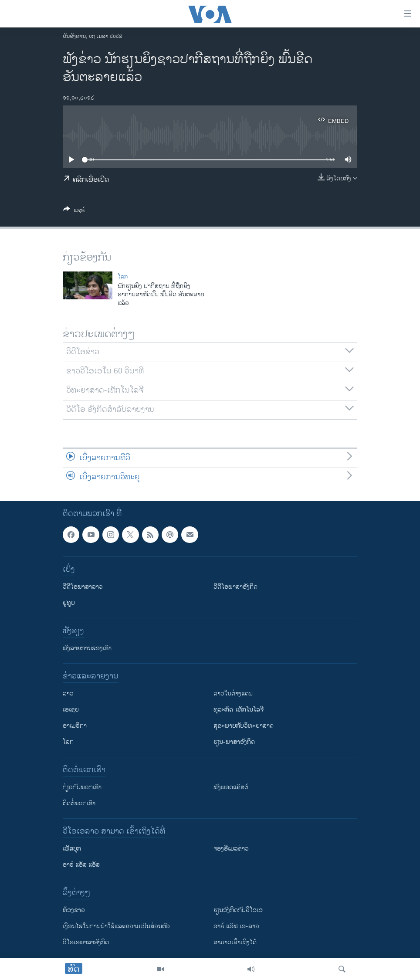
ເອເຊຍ (71, 710)
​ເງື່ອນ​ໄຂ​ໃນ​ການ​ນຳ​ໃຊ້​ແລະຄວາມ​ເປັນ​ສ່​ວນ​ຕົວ (116, 926)
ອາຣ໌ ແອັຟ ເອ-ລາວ (236, 926)
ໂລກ (123, 277)
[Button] (74, 212)
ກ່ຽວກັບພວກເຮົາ (82, 787)
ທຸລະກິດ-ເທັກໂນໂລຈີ (239, 710)
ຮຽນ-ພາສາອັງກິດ (234, 742)
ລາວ (68, 693)
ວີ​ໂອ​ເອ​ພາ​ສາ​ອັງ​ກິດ (86, 942)
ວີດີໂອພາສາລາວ (83, 587)
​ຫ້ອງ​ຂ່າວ (74, 910)
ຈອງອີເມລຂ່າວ (231, 849)
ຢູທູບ (69, 603)
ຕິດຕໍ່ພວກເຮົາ (79, 803)
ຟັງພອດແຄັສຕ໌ (231, 787)
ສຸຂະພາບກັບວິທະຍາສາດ (244, 726)
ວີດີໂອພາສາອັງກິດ (235, 587)
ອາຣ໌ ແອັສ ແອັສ (81, 865)
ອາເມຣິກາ (75, 726)
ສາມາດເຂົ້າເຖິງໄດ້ (235, 942)
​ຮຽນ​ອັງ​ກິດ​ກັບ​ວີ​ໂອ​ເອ (238, 910)
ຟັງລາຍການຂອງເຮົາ (87, 648)
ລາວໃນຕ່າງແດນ (233, 693)
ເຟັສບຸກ (72, 849)
